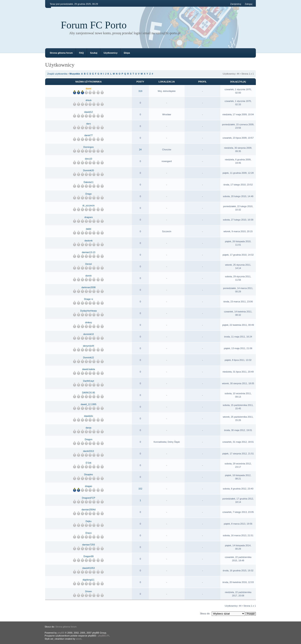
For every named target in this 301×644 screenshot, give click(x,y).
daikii (89, 229)
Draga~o (89, 299)
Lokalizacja (167, 82)
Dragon (88, 439)
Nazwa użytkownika (89, 82)
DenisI (89, 264)
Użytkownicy (110, 53)
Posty (140, 82)
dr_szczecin (88, 205)
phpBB (61, 633)
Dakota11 (89, 182)
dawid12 (89, 112)
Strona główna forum (61, 53)
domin (89, 276)
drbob (88, 100)
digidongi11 (88, 580)
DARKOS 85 (89, 393)
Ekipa (127, 53)
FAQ (81, 53)
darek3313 (89, 451)
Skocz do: (205, 614)
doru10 (88, 159)
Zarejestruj (236, 4)
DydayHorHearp (89, 311)
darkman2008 (89, 287)
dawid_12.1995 (89, 404)
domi (88, 89)
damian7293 (89, 545)
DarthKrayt (89, 381)
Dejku (88, 521)
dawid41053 (89, 568)
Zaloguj (249, 4)
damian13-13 (88, 252)
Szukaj (94, 53)
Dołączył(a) (238, 82)
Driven (89, 591)
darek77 (89, 135)
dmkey (88, 322)
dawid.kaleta (89, 369)
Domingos (89, 147)
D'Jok (89, 463)
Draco (89, 533)
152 (140, 489)
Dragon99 (88, 556)
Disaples (88, 474)
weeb (79, 639)
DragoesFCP (89, 498)
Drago (89, 194)
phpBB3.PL (104, 636)
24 (140, 150)
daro (88, 124)
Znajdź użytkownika (57, 74)
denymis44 (89, 346)
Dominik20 (89, 170)
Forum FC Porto (94, 25)
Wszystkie (75, 74)
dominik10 (88, 334)
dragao (88, 486)
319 (140, 91)
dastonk (89, 241)
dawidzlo (89, 416)
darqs (89, 428)
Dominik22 (89, 357)
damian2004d (89, 510)
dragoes (89, 217)
